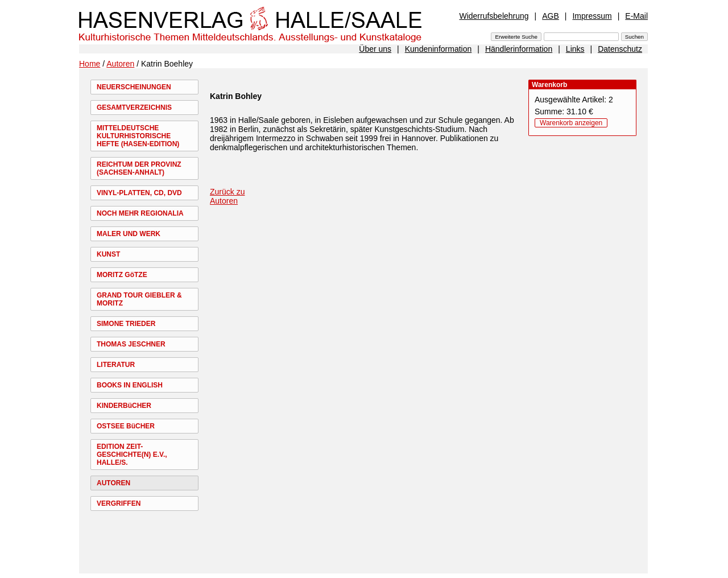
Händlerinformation (519, 49)
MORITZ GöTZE (122, 275)
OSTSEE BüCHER (126, 426)
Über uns (375, 49)
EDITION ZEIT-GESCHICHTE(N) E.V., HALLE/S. (132, 455)
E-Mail (636, 16)
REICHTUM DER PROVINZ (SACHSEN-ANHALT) (139, 168)
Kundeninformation (439, 49)
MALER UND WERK (129, 234)
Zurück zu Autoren (227, 196)
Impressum (592, 16)
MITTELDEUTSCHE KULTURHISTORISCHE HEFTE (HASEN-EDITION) (138, 136)
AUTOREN (113, 483)
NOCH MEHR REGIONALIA (140, 213)
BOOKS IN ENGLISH (130, 385)
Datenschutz (620, 49)
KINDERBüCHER (124, 406)
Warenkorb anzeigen (571, 123)
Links (575, 49)
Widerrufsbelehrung (494, 16)
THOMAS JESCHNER (131, 344)
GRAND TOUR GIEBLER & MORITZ (139, 299)
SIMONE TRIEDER (126, 324)
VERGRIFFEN (119, 503)
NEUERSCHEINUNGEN (134, 87)
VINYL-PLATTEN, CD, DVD (139, 193)
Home (90, 64)
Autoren (120, 64)
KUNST (108, 254)
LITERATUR (116, 365)
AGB (551, 16)
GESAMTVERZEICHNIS (134, 108)
